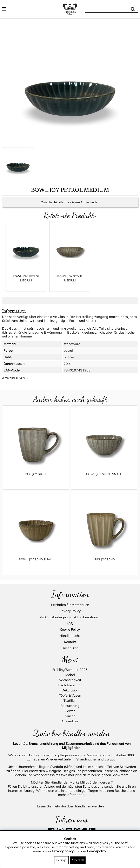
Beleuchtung (70, 706)
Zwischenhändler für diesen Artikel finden (70, 206)
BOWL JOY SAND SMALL (36, 563)
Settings (61, 860)
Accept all (78, 860)
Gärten (70, 711)
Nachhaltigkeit (70, 680)
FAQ (70, 623)
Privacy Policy (70, 611)
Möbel (70, 675)
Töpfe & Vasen (70, 695)
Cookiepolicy (97, 851)
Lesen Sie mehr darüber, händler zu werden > (72, 806)
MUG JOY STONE (36, 478)
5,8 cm (69, 361)
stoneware (72, 348)
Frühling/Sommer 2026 (70, 670)
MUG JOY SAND (104, 563)
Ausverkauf (70, 721)
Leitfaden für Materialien (70, 605)
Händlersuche (70, 636)
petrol (68, 355)
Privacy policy (63, 851)
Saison (70, 716)
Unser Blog (70, 648)
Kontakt (70, 642)
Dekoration (70, 690)
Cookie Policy (70, 630)
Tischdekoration (70, 685)
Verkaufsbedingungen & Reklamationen (70, 617)
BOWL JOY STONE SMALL (104, 478)
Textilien (70, 700)
